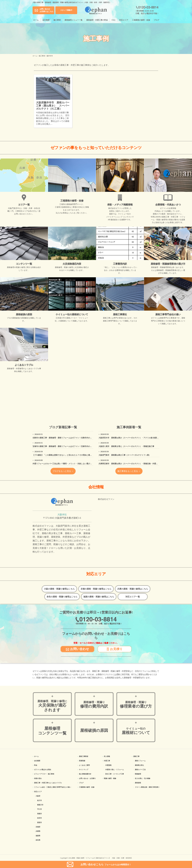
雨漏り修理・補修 (110, 778)
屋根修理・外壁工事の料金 (97, 20)
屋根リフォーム (140, 761)
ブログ (156, 20)
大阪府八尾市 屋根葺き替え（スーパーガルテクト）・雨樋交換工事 (126, 446)
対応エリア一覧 (133, 597)
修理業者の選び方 (136, 705)
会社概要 (46, 20)
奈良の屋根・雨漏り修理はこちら (62, 597)
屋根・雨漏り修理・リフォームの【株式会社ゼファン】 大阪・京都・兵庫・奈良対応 (102, 858)
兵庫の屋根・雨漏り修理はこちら (133, 589)
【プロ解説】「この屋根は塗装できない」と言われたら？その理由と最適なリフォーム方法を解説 (72, 455)
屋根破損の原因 (94, 730)
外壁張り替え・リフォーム (115, 770)
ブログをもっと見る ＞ (63, 471)
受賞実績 (82, 761)
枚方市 (39, 800)
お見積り (115, 649)
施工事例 (57, 20)
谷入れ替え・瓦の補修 (143, 778)
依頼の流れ (38, 778)
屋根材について (136, 731)
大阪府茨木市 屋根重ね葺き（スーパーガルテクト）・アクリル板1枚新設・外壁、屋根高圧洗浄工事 (139, 438)
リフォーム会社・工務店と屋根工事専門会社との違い (53, 787)
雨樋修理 (138, 774)
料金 (36, 765)
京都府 (38, 827)
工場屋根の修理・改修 (141, 20)
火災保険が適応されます (52, 706)
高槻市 (39, 814)
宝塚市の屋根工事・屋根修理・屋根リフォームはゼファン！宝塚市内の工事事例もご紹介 (68, 446)
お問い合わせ (77, 649)
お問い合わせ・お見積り (87, 778)
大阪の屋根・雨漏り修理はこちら (59, 589)
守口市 (39, 809)
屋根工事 (136, 756)
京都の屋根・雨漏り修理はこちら (96, 589)
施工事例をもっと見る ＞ (129, 471)
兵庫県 (38, 831)
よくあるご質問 (84, 765)
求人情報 (107, 756)
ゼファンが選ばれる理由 (43, 770)
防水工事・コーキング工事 (115, 774)
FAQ (113, 20)
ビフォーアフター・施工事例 (44, 774)
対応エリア (124, 20)
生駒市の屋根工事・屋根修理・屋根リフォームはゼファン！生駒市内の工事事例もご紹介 (68, 438)
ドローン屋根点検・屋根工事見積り (147, 787)
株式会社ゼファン (106, 499)
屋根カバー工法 (140, 770)
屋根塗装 (138, 783)
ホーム (36, 20)
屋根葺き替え (139, 765)
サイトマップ (84, 770)
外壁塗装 (108, 765)
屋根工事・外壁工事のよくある (48, 783)
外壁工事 (107, 761)
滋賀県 (38, 836)
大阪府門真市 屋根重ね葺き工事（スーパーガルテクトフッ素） (125, 455)
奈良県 (38, 840)
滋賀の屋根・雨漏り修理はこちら (99, 597)
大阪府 (38, 796)
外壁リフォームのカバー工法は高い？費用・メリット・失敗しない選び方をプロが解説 (68, 464)
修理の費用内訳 (94, 705)
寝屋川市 (40, 805)
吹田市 (39, 818)
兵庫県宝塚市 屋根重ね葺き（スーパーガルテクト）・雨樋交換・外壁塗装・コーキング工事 (136, 464)
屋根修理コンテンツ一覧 (52, 731)
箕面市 (39, 823)
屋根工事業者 (84, 756)
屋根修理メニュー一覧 (73, 20)
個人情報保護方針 (85, 774)
